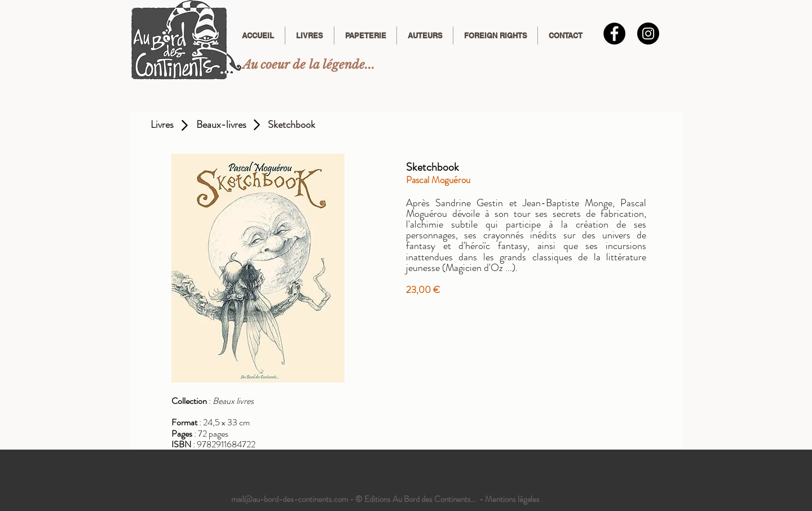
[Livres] (162, 125)
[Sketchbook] (292, 125)
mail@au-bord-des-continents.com (290, 499)
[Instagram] (648, 34)
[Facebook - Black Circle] (614, 34)
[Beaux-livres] (221, 125)
